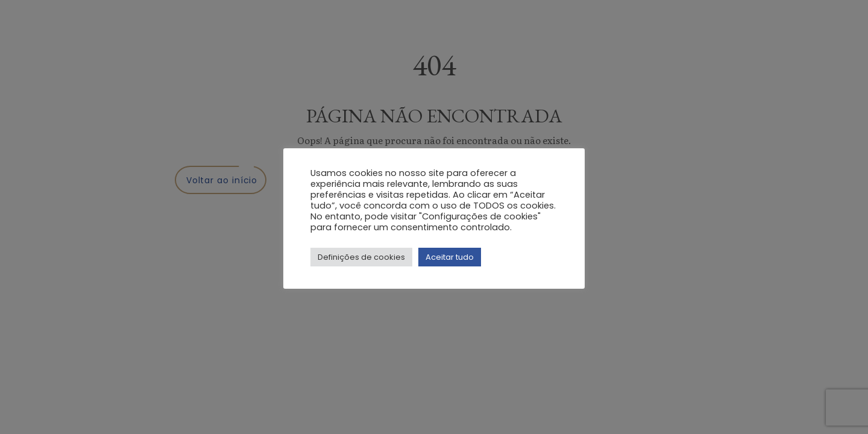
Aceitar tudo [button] (450, 257)
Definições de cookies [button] (361, 257)
